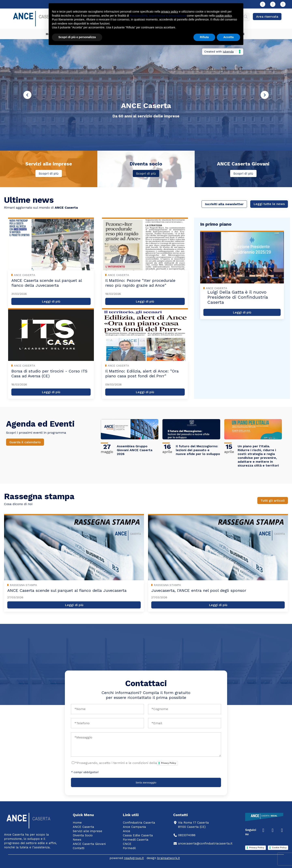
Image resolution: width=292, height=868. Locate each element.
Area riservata (267, 17)
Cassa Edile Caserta (138, 835)
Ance (127, 831)
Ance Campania (134, 827)
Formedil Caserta (136, 840)
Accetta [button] (228, 37)
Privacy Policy (169, 763)
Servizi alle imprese (87, 831)
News (77, 840)
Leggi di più (51, 301)
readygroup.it (134, 858)
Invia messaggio (146, 782)
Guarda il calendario (25, 442)
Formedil (129, 848)
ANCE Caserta (83, 827)
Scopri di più (49, 173)
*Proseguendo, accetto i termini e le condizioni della (126, 763)
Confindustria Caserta (139, 823)
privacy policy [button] (170, 12)
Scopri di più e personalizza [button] (77, 37)
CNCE (127, 844)
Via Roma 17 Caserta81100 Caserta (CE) (191, 825)
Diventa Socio (83, 835)
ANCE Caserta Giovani (89, 844)
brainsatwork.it (169, 858)
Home (77, 823)
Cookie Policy (279, 848)
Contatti (79, 848)
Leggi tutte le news (269, 204)
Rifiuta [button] (204, 37)
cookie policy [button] (224, 16)
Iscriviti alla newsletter (224, 204)
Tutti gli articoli (273, 501)
